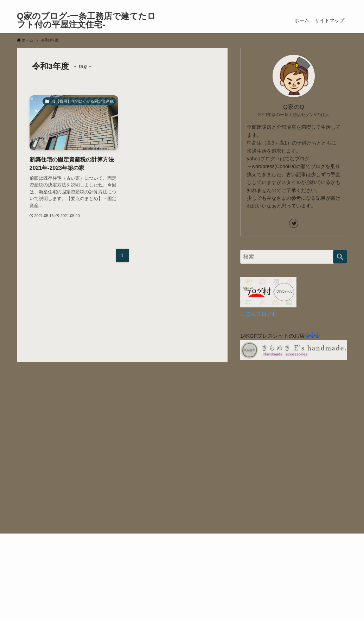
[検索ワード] (294, 257)
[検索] (343, 4)
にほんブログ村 (259, 314)
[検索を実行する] (340, 257)
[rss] (333, 4)
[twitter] (324, 4)
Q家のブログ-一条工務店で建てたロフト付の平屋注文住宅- (86, 20)
